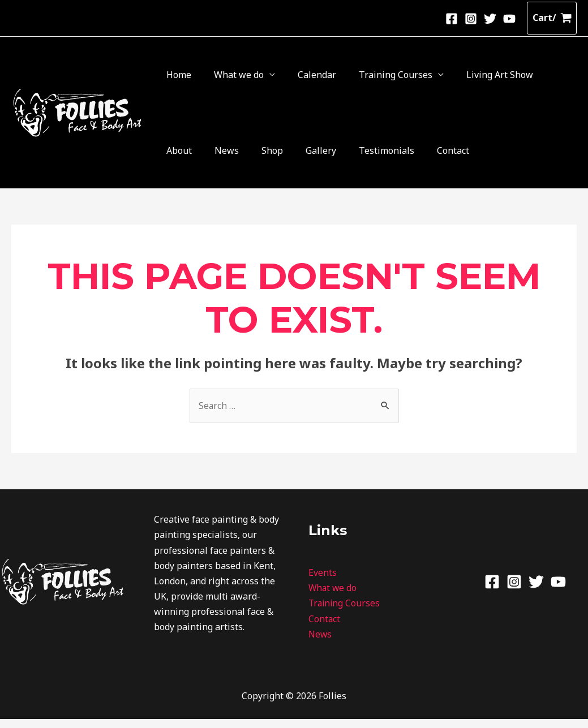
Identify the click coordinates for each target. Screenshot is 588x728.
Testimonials (185, 157)
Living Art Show (418, 77)
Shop (526, 77)
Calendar (272, 77)
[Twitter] (490, 19)
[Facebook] (452, 19)
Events (323, 582)
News (498, 77)
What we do (212, 77)
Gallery (556, 77)
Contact (233, 157)
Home (170, 77)
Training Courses (332, 77)
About (469, 77)
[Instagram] (471, 19)
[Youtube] (509, 19)
